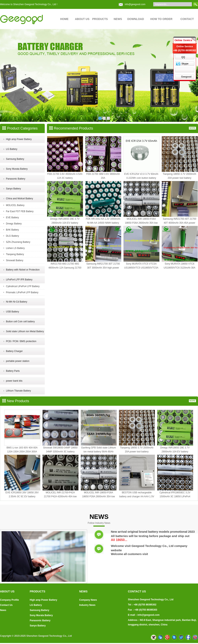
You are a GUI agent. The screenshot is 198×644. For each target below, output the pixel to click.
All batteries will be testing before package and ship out (150, 536)
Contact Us (6, 605)
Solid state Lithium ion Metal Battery (25, 331)
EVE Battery (12, 218)
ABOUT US (82, 19)
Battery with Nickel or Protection (23, 270)
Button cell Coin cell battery (20, 322)
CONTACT (187, 19)
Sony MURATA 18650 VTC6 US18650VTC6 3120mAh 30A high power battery (179, 268)
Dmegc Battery (14, 224)
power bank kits (14, 381)
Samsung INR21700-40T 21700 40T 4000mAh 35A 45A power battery (179, 223)
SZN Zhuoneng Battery (18, 242)
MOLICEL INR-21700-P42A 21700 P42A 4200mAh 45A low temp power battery (60, 496)
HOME (64, 19)
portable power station (18, 361)
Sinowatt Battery (15, 260)
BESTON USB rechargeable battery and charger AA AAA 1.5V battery (137, 496)
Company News (88, 600)
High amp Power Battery (19, 139)
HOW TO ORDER (161, 19)
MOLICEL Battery (15, 205)
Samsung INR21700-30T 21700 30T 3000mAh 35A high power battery (103, 268)
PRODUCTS (100, 19)
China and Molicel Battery (20, 199)
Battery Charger (14, 351)
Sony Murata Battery (17, 169)
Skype (185, 64)
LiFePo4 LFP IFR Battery (19, 280)
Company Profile (9, 600)
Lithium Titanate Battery (18, 391)
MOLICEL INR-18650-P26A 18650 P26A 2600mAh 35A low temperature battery (141, 223)
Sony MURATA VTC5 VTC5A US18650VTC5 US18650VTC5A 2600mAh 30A (141, 268)
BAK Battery (12, 230)
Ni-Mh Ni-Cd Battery (17, 302)
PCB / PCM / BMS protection (21, 341)
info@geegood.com (135, 4)
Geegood (186, 77)
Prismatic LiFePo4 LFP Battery (22, 292)
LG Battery (12, 149)
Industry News (87, 605)
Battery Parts (13, 371)
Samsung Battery (15, 159)
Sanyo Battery (13, 189)
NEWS (118, 19)
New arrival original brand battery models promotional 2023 (153, 532)
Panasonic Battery (16, 179)
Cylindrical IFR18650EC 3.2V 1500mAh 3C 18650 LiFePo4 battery (175, 496)
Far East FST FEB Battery (20, 211)
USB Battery (12, 312)
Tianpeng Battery (15, 254)
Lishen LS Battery (15, 248)
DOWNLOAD (136, 19)
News (3, 610)
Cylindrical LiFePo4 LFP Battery (23, 286)
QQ (183, 57)
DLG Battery (12, 236)
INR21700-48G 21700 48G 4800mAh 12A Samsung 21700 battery (65, 268)
